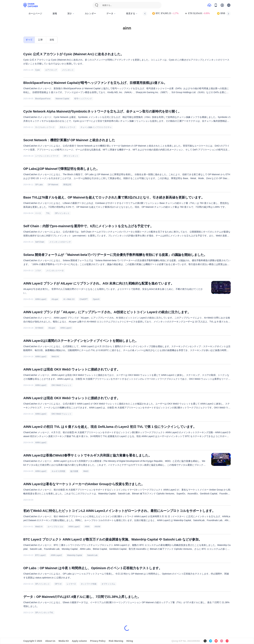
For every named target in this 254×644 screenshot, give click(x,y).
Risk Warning (116, 641)
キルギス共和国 (58, 471)
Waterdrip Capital (75, 555)
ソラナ (38, 271)
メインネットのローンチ (60, 242)
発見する (132, 14)
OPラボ (58, 584)
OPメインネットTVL (44, 613)
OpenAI (96, 299)
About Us (50, 641)
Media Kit (64, 641)
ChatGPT (84, 299)
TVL (48, 213)
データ (111, 14)
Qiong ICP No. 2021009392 (186, 641)
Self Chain (40, 242)
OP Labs (39, 185)
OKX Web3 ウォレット (61, 385)
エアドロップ (51, 70)
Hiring (130, 641)
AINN (87, 527)
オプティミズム (108, 584)
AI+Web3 (39, 328)
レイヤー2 (71, 584)
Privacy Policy (98, 641)
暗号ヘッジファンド (83, 99)
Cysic (38, 70)
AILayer (55, 299)
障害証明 (67, 185)
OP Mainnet (53, 185)
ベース (38, 213)
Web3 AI (55, 357)
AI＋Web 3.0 (69, 299)
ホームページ (35, 14)
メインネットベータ (55, 271)
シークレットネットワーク (47, 156)
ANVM (97, 527)
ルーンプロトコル (55, 527)
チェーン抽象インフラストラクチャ (96, 127)
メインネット (68, 70)
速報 (55, 14)
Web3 (86, 471)
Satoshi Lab (92, 555)
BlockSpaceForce (43, 99)
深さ (71, 14)
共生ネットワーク (68, 127)
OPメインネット (71, 156)
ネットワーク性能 (89, 584)
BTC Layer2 (40, 555)
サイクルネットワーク (45, 127)
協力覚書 (74, 471)
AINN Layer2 (41, 299)
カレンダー (90, 14)
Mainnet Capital (62, 99)
